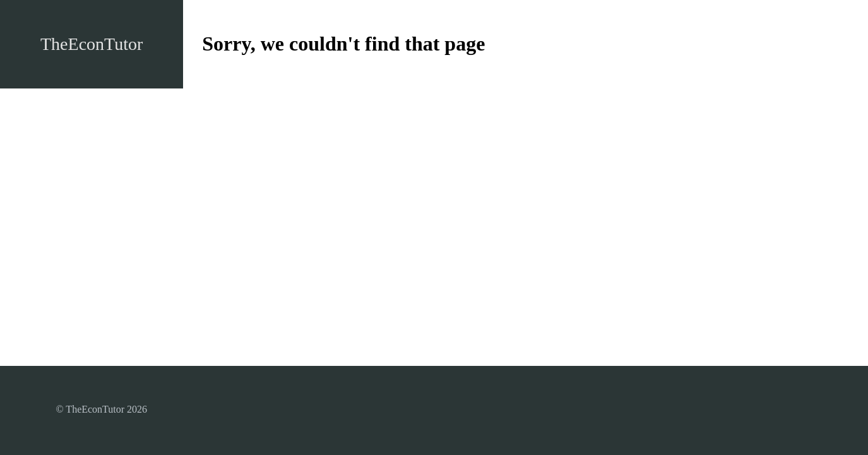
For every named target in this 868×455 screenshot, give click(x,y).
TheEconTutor (92, 44)
